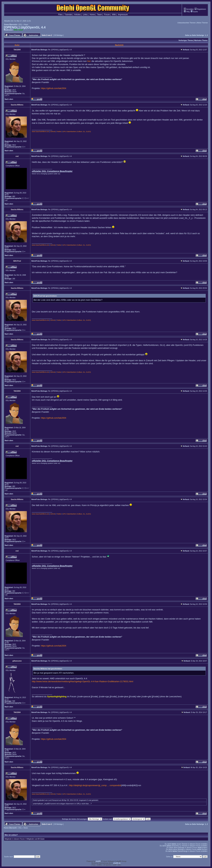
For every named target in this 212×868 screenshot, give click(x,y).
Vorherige (200, 35)
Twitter (59, 131)
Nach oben (9, 99)
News (26, 25)
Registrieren (200, 9)
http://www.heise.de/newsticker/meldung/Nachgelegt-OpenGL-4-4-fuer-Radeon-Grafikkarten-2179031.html (82, 681)
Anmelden (189, 9)
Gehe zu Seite (190, 35)
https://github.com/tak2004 (53, 88)
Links (85, 15)
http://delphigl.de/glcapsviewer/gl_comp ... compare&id (95, 785)
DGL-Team (18, 30)
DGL (20, 25)
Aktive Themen (202, 23)
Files (60, 15)
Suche (194, 12)
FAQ (187, 12)
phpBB (98, 861)
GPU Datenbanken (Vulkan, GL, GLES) (77, 131)
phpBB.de (117, 863)
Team (99, 15)
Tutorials (68, 15)
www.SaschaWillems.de (40, 131)
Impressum (123, 15)
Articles (77, 15)
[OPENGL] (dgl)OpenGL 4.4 (25, 27)
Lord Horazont (53, 800)
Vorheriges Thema (186, 40)
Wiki (114, 15)
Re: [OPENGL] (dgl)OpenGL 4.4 (60, 50)
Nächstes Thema (201, 40)
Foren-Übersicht (11, 25)
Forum (107, 15)
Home (92, 15)
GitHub (53, 131)
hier (89, 61)
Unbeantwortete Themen (186, 23)
